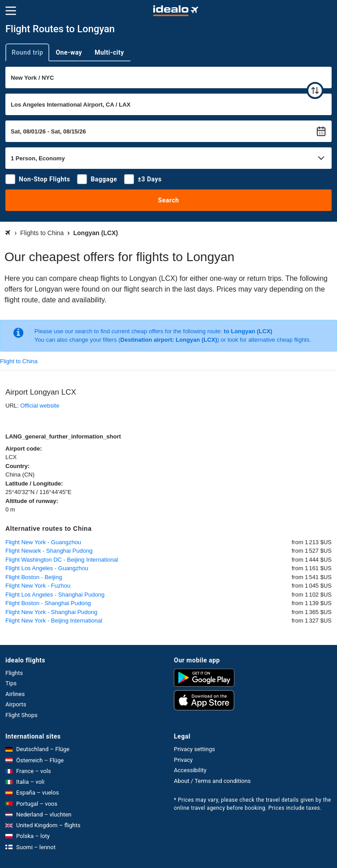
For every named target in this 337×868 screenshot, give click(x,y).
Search (169, 200)
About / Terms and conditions (212, 781)
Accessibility (190, 770)
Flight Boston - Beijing (34, 577)
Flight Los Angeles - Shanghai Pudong (55, 595)
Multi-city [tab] (109, 52)
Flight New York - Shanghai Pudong (51, 612)
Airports (16, 704)
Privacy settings (194, 749)
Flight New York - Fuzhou (38, 586)
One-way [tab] (69, 52)
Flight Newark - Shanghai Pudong (49, 551)
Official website (40, 406)
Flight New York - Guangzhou (43, 542)
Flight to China (19, 361)
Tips (11, 683)
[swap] (315, 90)
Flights (14, 673)
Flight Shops (22, 715)
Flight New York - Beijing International (54, 621)
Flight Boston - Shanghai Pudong (48, 603)
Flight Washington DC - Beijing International (62, 560)
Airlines (15, 694)
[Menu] (11, 11)
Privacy (183, 760)
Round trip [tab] (27, 52)
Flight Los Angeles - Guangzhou (47, 568)
